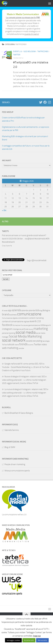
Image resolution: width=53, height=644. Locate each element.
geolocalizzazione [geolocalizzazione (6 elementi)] (34, 325)
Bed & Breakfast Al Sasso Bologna (19, 413)
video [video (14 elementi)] (44, 344)
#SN (48, 239)
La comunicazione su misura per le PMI (23, 18)
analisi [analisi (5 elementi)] (6, 310)
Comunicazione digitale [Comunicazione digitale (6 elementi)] (10, 318)
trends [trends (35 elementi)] (23, 344)
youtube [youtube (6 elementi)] (21, 348)
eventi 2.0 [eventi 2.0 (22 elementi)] (35, 321)
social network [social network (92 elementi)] (14, 340)
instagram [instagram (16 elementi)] (7, 329)
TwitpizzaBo (43, 51)
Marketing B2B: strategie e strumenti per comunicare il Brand (25, 138)
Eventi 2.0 (18, 51)
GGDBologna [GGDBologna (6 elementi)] (45, 325)
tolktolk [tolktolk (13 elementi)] (11, 344)
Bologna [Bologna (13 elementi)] (46, 310)
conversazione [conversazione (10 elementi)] (17, 321)
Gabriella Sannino (12, 430)
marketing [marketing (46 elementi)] (41, 328)
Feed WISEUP (8, 112)
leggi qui (37, 636)
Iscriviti (6, 279)
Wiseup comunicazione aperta (17, 470)
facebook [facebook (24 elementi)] (7, 325)
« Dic (4, 210)
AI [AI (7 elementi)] (3, 310)
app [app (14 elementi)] (10, 310)
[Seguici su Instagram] (49, 102)
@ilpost (31, 239)
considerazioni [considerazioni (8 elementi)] (23, 318)
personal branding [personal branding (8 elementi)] (9, 333)
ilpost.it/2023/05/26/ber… (13, 239)
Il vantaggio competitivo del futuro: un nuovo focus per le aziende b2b (26, 147)
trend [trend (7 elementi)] (17, 344)
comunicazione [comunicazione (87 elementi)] (29, 314)
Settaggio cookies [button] (13, 640)
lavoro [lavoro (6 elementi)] (31, 329)
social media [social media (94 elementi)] (26, 332)
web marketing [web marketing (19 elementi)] (10, 348)
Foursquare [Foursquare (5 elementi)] (24, 325)
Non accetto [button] (42, 640)
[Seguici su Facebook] (45, 102)
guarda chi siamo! (32, 34)
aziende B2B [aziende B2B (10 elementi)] (34, 310)
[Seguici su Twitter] (41, 102)
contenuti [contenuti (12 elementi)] (6, 321)
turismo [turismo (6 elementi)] (31, 344)
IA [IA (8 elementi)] (50, 325)
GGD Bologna (30, 51)
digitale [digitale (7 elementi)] (26, 321)
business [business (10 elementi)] (13, 314)
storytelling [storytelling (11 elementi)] (37, 341)
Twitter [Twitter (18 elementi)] (37, 344)
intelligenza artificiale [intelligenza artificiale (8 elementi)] (21, 329)
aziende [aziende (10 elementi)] (25, 310)
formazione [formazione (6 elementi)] (16, 325)
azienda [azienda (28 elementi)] (16, 310)
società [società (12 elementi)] (29, 341)
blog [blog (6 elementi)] (41, 310)
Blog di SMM (10, 447)
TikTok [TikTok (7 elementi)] (4, 344)
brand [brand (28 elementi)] (5, 314)
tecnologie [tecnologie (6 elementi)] (46, 341)
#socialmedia (40, 239)
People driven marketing (15, 464)
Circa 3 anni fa (7, 246)
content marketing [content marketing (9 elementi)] (36, 318)
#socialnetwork (8, 242)
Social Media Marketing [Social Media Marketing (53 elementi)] (25, 336)
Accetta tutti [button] (29, 640)
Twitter (17, 55)
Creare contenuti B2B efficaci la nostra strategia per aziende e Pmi (23, 119)
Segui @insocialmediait (37, 260)
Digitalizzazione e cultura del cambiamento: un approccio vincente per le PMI (26, 129)
